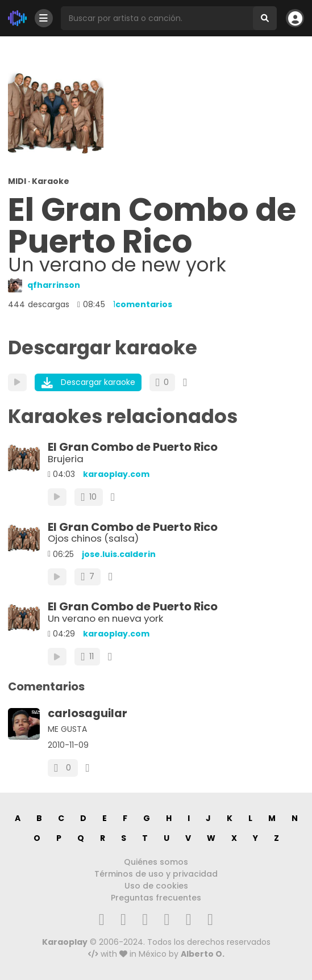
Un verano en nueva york (105, 618)
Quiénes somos (156, 862)
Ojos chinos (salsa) (93, 538)
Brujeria (66, 459)
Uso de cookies (156, 886)
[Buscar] (265, 18)
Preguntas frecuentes (156, 898)
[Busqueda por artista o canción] (157, 18)
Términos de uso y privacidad (156, 874)
